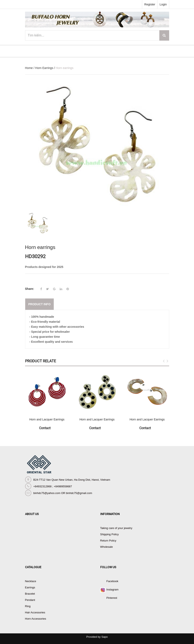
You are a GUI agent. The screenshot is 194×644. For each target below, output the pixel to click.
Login (163, 4)
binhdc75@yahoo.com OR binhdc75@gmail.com (63, 493)
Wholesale (107, 547)
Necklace (31, 581)
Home (29, 68)
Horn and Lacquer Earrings (47, 419)
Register (150, 4)
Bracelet (30, 594)
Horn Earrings (44, 68)
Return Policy (108, 541)
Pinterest (112, 598)
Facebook (112, 581)
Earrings (30, 587)
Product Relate (41, 361)
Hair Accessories (35, 612)
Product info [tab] (40, 304)
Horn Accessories (36, 619)
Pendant (30, 600)
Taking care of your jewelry (116, 528)
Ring (28, 606)
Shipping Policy (110, 534)
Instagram (113, 590)
